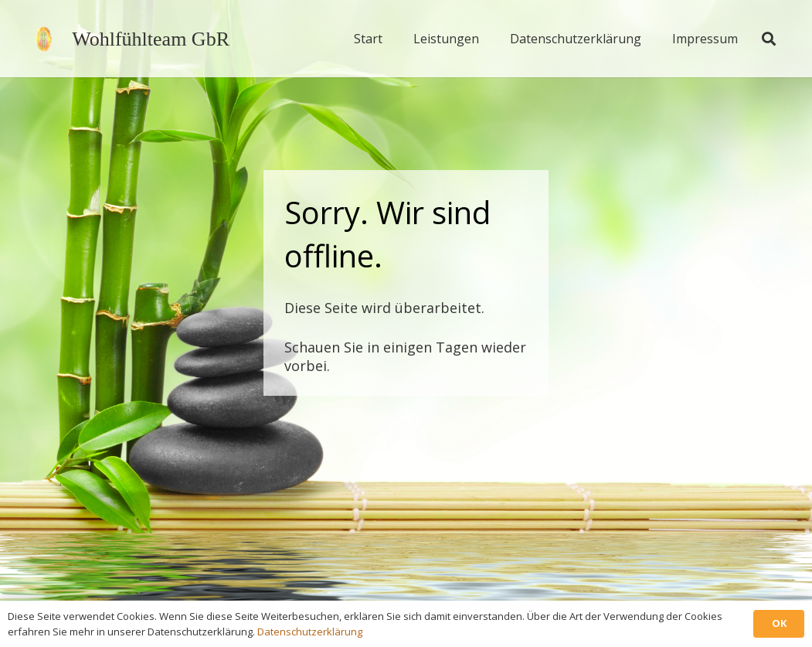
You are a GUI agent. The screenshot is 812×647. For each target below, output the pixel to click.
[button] (769, 39)
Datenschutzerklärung (310, 632)
